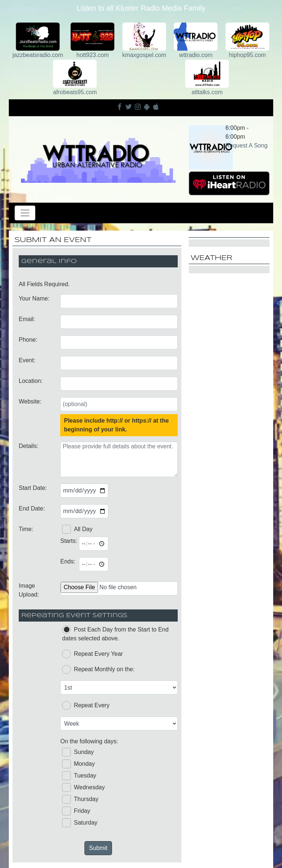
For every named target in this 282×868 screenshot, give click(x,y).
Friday (76, 811)
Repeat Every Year (92, 654)
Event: (27, 360)
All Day (77, 529)
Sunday (78, 752)
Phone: (28, 340)
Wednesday (83, 787)
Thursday (80, 799)
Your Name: (34, 298)
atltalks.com (207, 92)
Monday (78, 764)
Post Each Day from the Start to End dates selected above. (115, 633)
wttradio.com (196, 55)
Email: (27, 319)
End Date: (32, 508)
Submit (98, 848)
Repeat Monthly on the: (98, 669)
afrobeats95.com (75, 92)
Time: (26, 529)
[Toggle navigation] (25, 213)
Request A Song (247, 145)
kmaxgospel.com (144, 55)
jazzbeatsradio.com (38, 55)
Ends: (68, 561)
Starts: (68, 541)
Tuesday (79, 776)
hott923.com (93, 55)
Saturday (80, 823)
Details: (28, 446)
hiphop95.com (248, 55)
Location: (31, 381)
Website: (30, 401)
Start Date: (33, 488)
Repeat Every (86, 705)
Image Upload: (29, 590)
